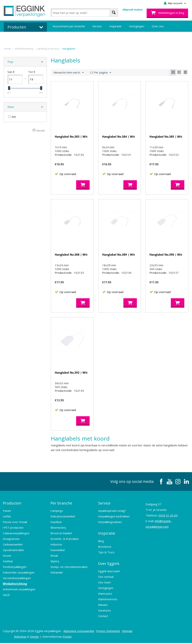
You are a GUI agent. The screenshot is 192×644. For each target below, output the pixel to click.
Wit (12, 117)
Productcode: (63, 155)
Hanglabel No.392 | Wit (71, 374)
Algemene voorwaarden (79, 632)
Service (97, 26)
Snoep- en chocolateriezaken (69, 568)
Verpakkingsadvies (110, 523)
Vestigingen (137, 26)
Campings (57, 512)
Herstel (40, 130)
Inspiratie (115, 26)
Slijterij (55, 563)
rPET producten (13, 529)
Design (34, 637)
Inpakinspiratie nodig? (112, 512)
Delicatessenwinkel (63, 518)
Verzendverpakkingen (17, 579)
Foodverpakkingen (15, 568)
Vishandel (57, 574)
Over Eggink (109, 564)
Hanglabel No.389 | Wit (119, 255)
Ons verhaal (106, 578)
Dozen (7, 557)
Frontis (67, 637)
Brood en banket (61, 535)
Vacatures (105, 611)
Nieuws (103, 606)
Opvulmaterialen (13, 551)
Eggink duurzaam (109, 572)
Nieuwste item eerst (69, 73)
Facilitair (8, 563)
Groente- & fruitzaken (65, 540)
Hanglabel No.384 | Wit (119, 137)
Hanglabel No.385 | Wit (166, 137)
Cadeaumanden (13, 546)
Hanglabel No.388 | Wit (71, 255)
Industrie (56, 546)
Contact (103, 617)
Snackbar (56, 523)
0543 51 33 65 (168, 517)
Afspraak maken (133, 10)
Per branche (61, 505)
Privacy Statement (108, 632)
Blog (101, 542)
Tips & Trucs (106, 553)
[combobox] (84, 13)
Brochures (105, 548)
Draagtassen (11, 540)
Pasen (7, 512)
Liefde (7, 518)
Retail (54, 557)
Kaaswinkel (58, 551)
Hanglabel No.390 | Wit (166, 255)
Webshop (20, 637)
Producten (12, 505)
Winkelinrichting (15, 585)
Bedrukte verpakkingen (68, 37)
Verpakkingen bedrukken (114, 518)
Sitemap (127, 632)
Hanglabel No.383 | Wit (71, 137)
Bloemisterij (58, 529)
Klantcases (105, 594)
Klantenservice (108, 600)
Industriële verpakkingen (19, 574)
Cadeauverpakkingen (16, 535)
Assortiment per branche (69, 26)
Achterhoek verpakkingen (19, 591)
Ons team (104, 583)
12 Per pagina (100, 73)
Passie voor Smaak (15, 523)
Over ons (158, 26)
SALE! (6, 596)
